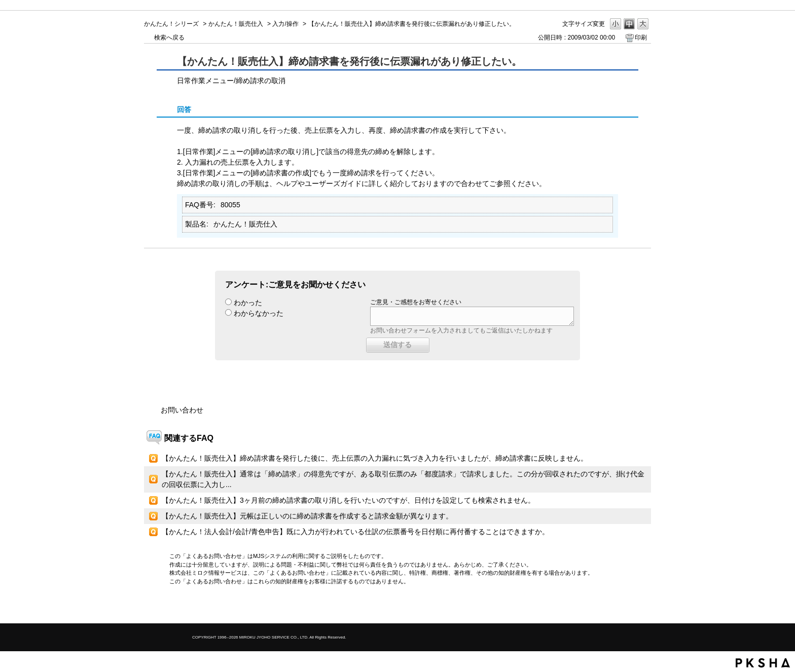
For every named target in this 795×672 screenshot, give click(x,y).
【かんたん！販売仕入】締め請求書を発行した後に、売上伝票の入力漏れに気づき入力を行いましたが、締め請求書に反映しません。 (375, 458)
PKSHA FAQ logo (763, 663)
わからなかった (259, 313)
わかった (248, 303)
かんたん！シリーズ (171, 24)
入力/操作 (285, 24)
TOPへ (626, 607)
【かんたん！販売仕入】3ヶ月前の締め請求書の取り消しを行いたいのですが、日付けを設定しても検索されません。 (348, 500)
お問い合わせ (182, 410)
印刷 (641, 38)
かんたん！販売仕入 (236, 24)
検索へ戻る (169, 38)
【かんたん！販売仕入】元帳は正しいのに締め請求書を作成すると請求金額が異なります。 (307, 516)
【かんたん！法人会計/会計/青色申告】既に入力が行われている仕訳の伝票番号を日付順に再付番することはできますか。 (355, 532)
